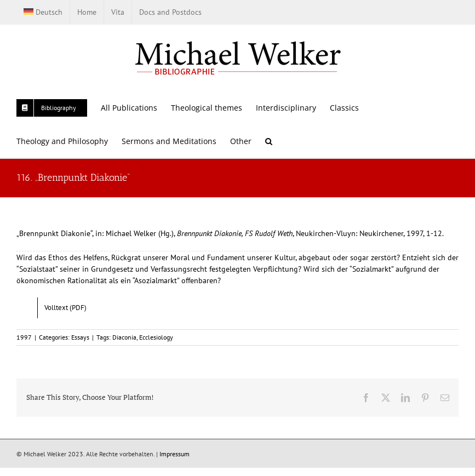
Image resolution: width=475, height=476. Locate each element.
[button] (269, 141)
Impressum (174, 454)
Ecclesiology (156, 337)
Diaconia (124, 337)
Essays (80, 337)
